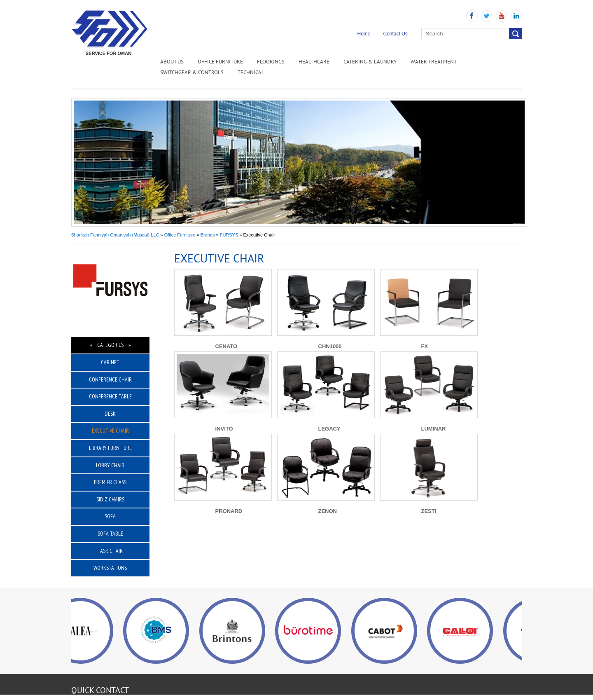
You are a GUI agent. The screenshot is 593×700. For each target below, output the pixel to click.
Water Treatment (434, 62)
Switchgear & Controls (192, 72)
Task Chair (110, 551)
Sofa (110, 516)
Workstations (110, 568)
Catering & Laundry (370, 62)
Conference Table (110, 396)
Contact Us (396, 34)
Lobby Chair (110, 465)
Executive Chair (110, 431)
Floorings (271, 62)
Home (364, 34)
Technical (251, 72)
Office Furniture (220, 62)
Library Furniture (110, 448)
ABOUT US (172, 62)
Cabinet (110, 362)
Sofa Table (110, 534)
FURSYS (229, 235)
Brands (208, 235)
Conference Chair (110, 379)
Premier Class (110, 482)
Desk (110, 414)
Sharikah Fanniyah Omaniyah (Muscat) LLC (115, 235)
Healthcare (314, 62)
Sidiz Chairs (110, 499)
